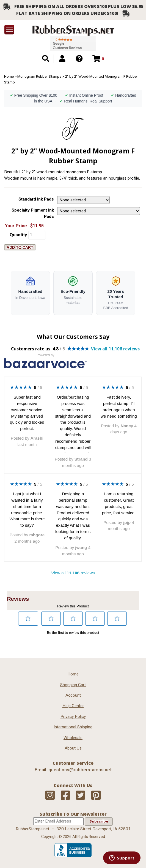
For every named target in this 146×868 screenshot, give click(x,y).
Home (9, 76)
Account (73, 695)
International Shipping (73, 727)
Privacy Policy (73, 716)
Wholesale (73, 738)
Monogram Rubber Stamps (39, 76)
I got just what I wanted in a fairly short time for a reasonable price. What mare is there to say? (27, 509)
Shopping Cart (73, 685)
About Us (73, 748)
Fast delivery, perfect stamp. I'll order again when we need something (119, 406)
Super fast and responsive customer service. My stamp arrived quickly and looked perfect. (27, 413)
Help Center (73, 706)
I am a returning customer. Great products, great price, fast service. (119, 503)
